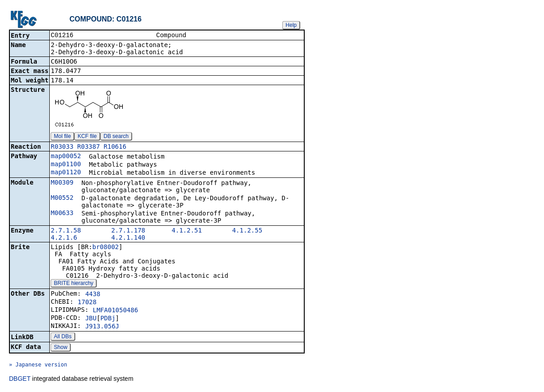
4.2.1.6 (64, 238)
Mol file (62, 137)
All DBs (63, 337)
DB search (116, 137)
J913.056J (102, 327)
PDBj (108, 319)
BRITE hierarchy (73, 284)
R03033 (62, 147)
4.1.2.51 (187, 231)
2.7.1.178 (128, 231)
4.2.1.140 (128, 238)
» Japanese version (38, 366)
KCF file (87, 137)
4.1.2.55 (247, 231)
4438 (93, 295)
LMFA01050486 (115, 311)
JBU (91, 319)
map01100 (66, 165)
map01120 (66, 173)
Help (291, 25)
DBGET (20, 379)
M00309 (62, 183)
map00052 (66, 157)
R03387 (89, 147)
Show (60, 348)
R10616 (115, 147)
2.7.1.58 (66, 231)
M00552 (62, 198)
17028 (87, 303)
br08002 (106, 248)
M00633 (62, 214)
